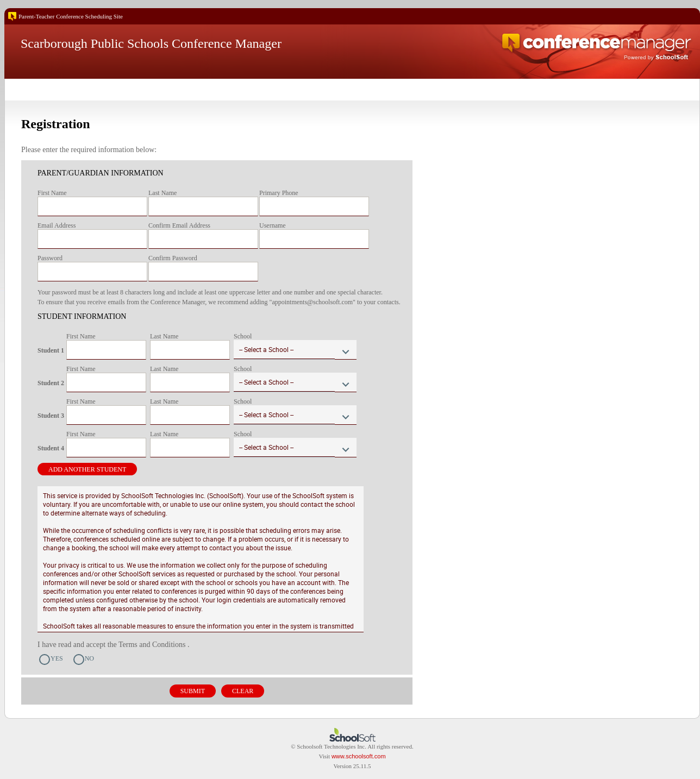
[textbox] (92, 206)
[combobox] (295, 350)
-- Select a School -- (266, 349)
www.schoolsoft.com (359, 756)
